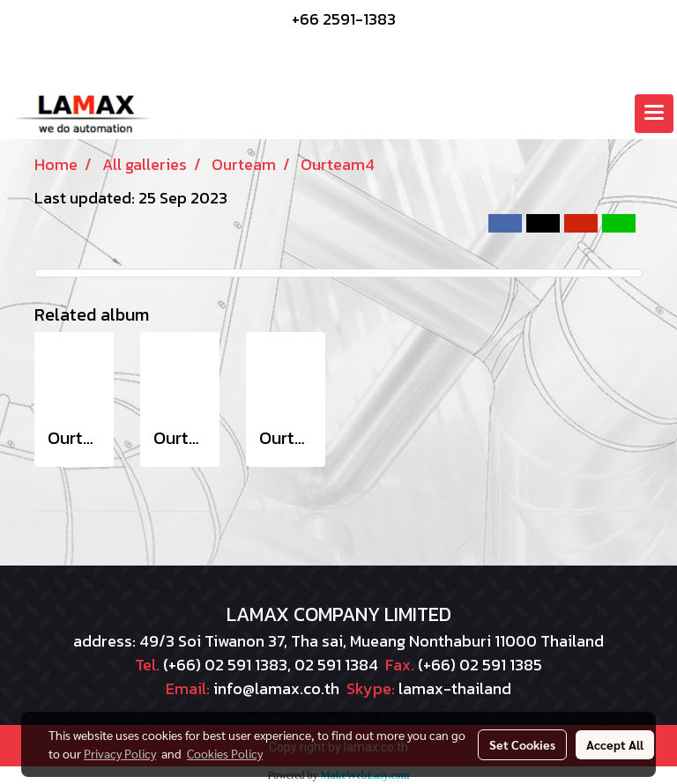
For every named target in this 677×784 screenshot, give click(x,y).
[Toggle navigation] (654, 114)
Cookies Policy (225, 753)
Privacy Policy (120, 753)
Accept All (615, 744)
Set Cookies (522, 744)
